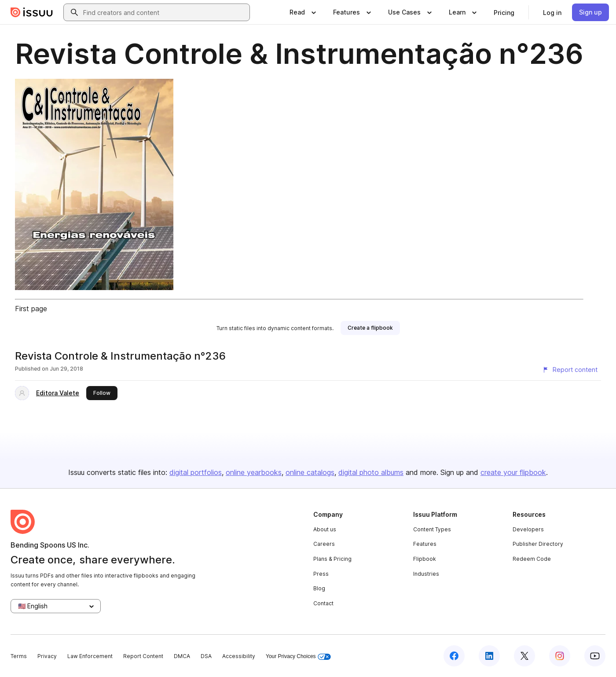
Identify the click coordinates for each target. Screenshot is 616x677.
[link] (504, 12)
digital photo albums (371, 472)
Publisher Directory (538, 544)
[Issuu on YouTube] (595, 656)
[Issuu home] (32, 12)
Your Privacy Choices (298, 657)
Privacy (47, 656)
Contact (323, 603)
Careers (324, 544)
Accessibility (239, 656)
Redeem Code (532, 559)
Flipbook (425, 559)
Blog (319, 588)
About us (325, 529)
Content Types (432, 529)
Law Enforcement (90, 656)
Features (425, 544)
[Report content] (570, 370)
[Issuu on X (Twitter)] (524, 656)
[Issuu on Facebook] (454, 656)
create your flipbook (513, 472)
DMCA (182, 656)
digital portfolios (196, 472)
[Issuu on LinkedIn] (489, 656)
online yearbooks (254, 472)
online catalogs (310, 472)
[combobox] (165, 12)
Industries (426, 574)
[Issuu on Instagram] (560, 656)
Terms (19, 656)
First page (31, 309)
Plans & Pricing (332, 559)
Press (321, 574)
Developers (528, 529)
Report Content (143, 656)
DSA (206, 656)
